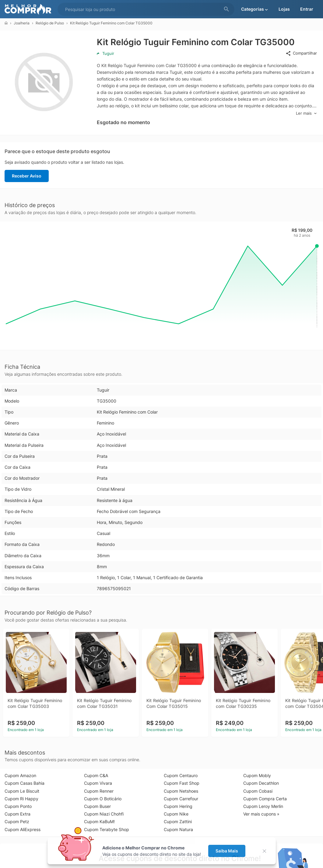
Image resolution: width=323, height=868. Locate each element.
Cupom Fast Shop (182, 783)
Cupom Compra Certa (265, 799)
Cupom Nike (176, 814)
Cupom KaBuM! (99, 821)
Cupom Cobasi (258, 791)
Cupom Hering (178, 806)
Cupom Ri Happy (21, 799)
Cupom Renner (99, 791)
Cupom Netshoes (181, 791)
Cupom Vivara (98, 783)
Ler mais (306, 113)
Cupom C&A (96, 775)
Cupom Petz (17, 821)
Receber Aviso (27, 176)
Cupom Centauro (181, 775)
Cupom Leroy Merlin (263, 806)
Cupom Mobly (257, 775)
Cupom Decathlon (261, 783)
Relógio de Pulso (50, 23)
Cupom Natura (178, 829)
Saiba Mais (227, 851)
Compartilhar (301, 53)
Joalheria (22, 23)
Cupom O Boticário (103, 799)
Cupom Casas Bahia (25, 783)
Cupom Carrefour (181, 799)
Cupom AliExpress (23, 829)
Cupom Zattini (178, 821)
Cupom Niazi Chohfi (104, 814)
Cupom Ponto (18, 806)
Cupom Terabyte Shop (107, 829)
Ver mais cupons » (261, 814)
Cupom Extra (18, 814)
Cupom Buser (97, 806)
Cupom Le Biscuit (22, 791)
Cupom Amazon (20, 775)
